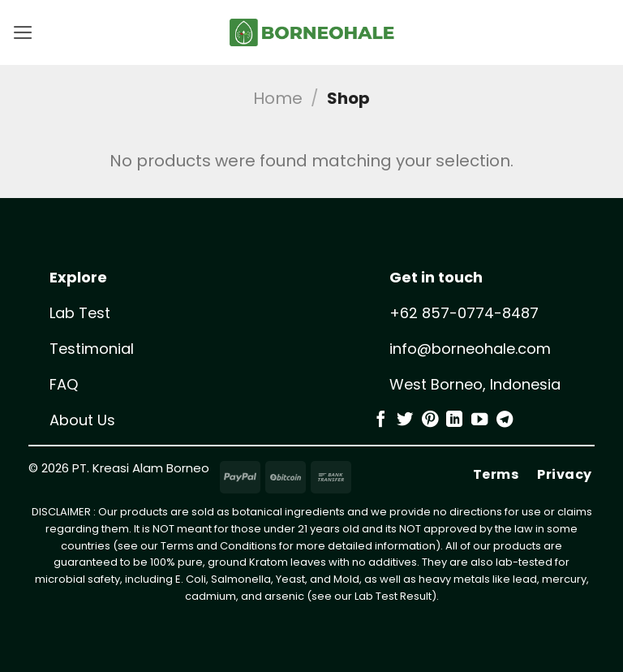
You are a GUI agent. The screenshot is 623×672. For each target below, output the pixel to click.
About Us (82, 420)
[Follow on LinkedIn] (454, 420)
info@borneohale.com (470, 349)
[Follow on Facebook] (380, 420)
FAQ (64, 384)
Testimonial (92, 349)
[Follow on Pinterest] (430, 420)
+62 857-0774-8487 (464, 313)
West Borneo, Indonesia (475, 384)
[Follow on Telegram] (505, 420)
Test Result (404, 596)
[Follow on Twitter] (405, 420)
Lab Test (80, 313)
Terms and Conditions (219, 546)
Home (278, 98)
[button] (24, 32)
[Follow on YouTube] (479, 420)
